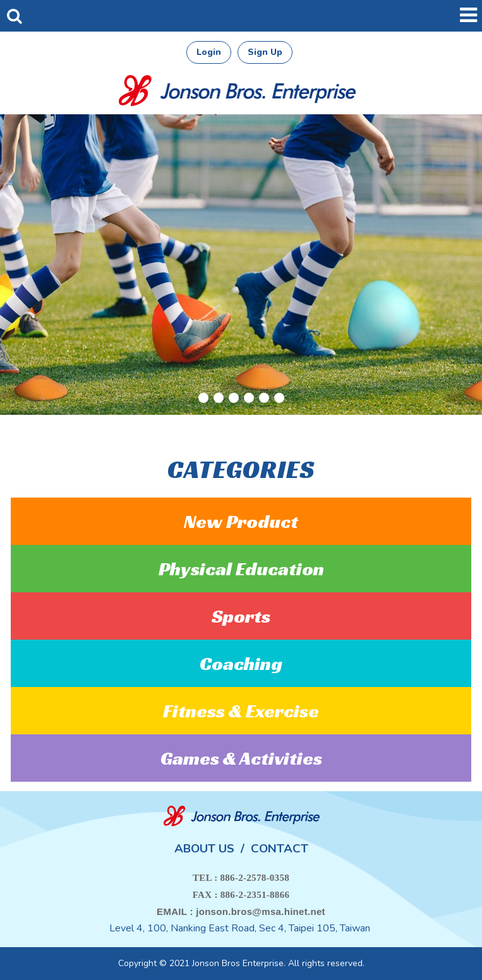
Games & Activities (241, 758)
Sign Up (265, 52)
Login (209, 52)
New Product (241, 522)
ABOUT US (204, 849)
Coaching (241, 664)
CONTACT (280, 849)
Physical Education (241, 569)
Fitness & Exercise (241, 711)
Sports (241, 616)
